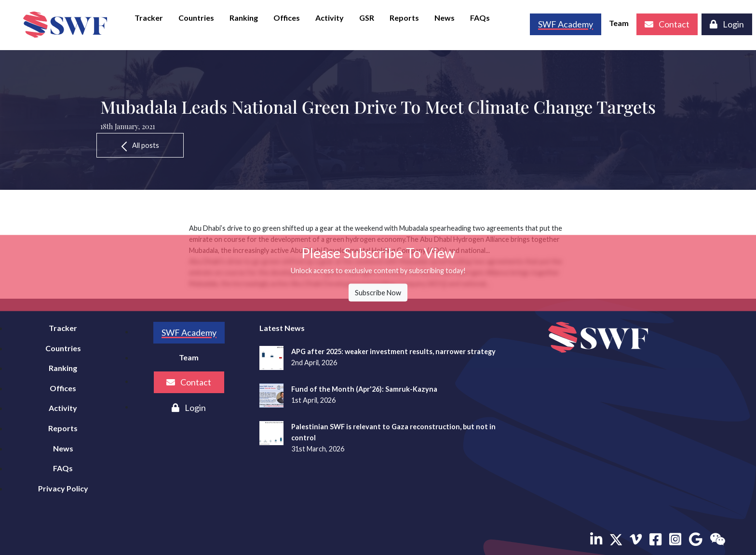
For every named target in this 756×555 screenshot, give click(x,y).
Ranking (244, 18)
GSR (367, 18)
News (445, 18)
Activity (330, 18)
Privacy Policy (63, 488)
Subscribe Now (378, 293)
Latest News (282, 328)
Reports (404, 18)
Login (727, 24)
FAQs (480, 18)
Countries (196, 18)
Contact (667, 24)
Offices (287, 18)
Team (619, 23)
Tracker (149, 18)
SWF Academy (189, 332)
